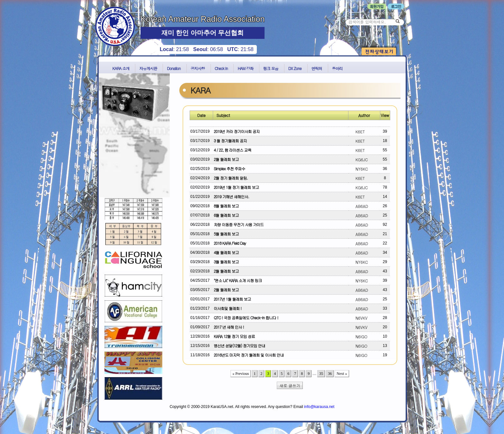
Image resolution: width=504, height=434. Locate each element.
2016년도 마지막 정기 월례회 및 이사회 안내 (249, 355)
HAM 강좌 (245, 68)
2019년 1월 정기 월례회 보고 (236, 187)
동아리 (337, 68)
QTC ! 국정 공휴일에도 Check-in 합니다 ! (246, 318)
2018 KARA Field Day (230, 243)
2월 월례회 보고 (226, 159)
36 (330, 374)
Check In (221, 68)
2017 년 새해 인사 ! (229, 327)
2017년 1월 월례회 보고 (232, 299)
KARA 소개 (121, 68)
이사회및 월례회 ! (228, 308)
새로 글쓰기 (290, 385)
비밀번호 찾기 (390, 13)
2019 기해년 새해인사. (231, 196)
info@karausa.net (319, 407)
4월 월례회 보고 (226, 252)
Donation (174, 68)
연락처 (317, 68)
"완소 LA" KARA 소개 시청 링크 (238, 280)
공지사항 (198, 68)
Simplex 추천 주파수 (230, 168)
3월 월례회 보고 (226, 262)
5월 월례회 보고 (226, 234)
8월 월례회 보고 (226, 206)
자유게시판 (148, 68)
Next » (342, 374)
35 (321, 374)
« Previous (241, 374)
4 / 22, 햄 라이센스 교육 (233, 150)
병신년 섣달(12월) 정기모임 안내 (239, 345)
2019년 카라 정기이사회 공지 (237, 131)
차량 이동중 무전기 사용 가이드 (239, 224)
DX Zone (295, 68)
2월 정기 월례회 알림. (231, 178)
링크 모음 (271, 68)
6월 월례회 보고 (226, 215)
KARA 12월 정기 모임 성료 (234, 336)
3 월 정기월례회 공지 (230, 141)
